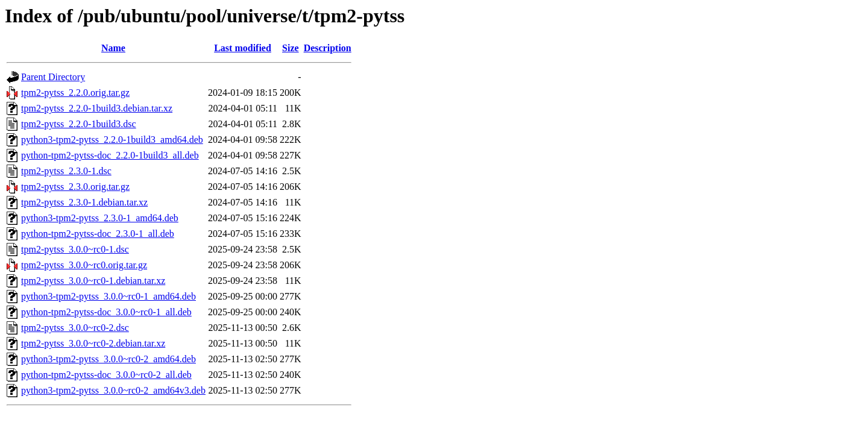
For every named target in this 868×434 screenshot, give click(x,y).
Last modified (243, 48)
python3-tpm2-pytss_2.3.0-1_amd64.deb (100, 218)
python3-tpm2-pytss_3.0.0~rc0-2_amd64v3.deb (113, 390)
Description (328, 48)
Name (113, 48)
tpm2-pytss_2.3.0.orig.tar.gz (75, 187)
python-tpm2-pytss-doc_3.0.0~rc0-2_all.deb (106, 375)
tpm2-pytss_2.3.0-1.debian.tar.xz (84, 202)
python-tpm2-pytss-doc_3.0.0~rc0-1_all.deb (106, 312)
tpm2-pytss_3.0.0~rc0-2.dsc (75, 328)
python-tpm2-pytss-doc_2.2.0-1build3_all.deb (110, 155)
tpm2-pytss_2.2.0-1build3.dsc (79, 124)
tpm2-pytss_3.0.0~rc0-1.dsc (75, 249)
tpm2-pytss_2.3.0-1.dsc (66, 171)
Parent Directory (53, 77)
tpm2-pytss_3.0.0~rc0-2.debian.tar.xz (93, 343)
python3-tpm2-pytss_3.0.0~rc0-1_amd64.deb (108, 296)
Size (291, 48)
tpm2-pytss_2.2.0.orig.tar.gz (75, 93)
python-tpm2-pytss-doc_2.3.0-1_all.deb (98, 234)
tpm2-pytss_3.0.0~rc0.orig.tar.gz (84, 265)
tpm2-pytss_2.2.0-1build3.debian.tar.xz (97, 108)
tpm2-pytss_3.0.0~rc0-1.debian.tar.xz (93, 281)
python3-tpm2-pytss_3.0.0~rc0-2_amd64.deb (108, 359)
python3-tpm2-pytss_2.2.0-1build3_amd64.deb (112, 140)
